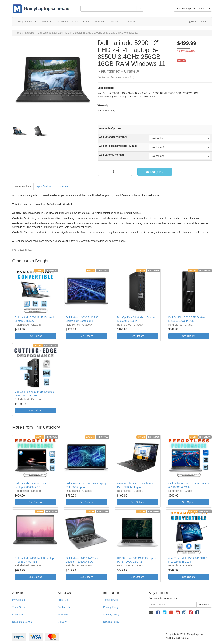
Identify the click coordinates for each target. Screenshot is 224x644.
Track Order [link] (19, 607)
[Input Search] (109, 9)
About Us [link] (63, 600)
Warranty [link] (63, 615)
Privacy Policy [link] (111, 607)
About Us (47, 22)
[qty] (115, 172)
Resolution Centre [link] (22, 622)
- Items (191, 9)
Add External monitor (112, 155)
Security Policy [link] (111, 615)
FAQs (86, 22)
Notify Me (155, 172)
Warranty (100, 22)
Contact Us (130, 22)
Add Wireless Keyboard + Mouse (118, 146)
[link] (158, 612)
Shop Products (27, 22)
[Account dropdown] (197, 22)
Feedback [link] (18, 615)
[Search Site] (140, 9)
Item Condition (23, 187)
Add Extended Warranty (113, 137)
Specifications (44, 187)
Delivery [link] (62, 622)
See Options (35, 336)
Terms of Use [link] (110, 600)
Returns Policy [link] (111, 622)
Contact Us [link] (64, 607)
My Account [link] (19, 600)
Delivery (114, 22)
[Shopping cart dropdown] (209, 9)
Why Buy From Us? (67, 22)
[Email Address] (173, 605)
